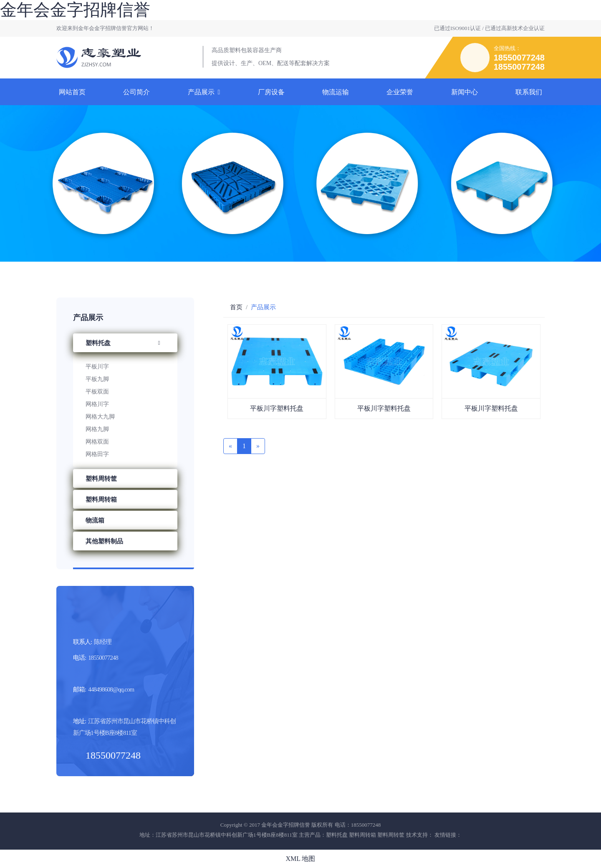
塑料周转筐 (101, 479)
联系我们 (529, 92)
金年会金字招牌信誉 (75, 10)
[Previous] (230, 446)
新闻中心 (465, 92)
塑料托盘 (125, 343)
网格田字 (97, 454)
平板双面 (97, 392)
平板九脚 (97, 379)
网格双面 (97, 442)
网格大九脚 (100, 417)
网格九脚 (97, 429)
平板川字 (97, 367)
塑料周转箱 (101, 500)
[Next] (258, 446)
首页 (236, 307)
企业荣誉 (400, 92)
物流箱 (95, 520)
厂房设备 (271, 92)
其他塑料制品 (104, 541)
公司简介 (136, 92)
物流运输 (336, 92)
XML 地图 (301, 859)
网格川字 (97, 404)
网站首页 (72, 92)
